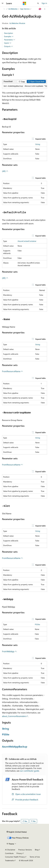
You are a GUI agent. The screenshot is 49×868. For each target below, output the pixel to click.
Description (9, 33)
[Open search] (38, 3)
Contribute (9, 853)
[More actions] (45, 9)
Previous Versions (25, 850)
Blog (37, 850)
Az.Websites (13, 9)
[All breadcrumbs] (4, 9)
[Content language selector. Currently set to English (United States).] (17, 832)
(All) (5, 171)
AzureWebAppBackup (15, 746)
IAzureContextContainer (27, 241)
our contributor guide (29, 771)
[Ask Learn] (40, 9)
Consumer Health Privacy (15, 857)
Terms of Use (35, 857)
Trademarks (10, 860)
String (38, 144)
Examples (9, 36)
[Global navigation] (3, 3)
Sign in (44, 3)
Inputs (8, 43)
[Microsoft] (24, 3)
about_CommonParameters (14, 716)
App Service (25, 9)
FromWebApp (9, 651)
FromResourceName (12, 371)
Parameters (10, 40)
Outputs (8, 46)
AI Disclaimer (10, 850)
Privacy (19, 853)
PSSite (37, 624)
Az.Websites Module (17, 23)
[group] (24, 86)
